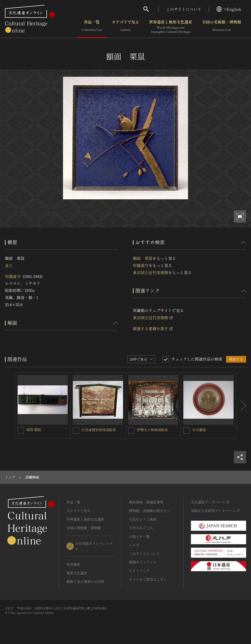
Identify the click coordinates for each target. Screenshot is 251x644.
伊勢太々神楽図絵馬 (152, 430)
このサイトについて (184, 9)
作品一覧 (92, 27)
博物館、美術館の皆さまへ (150, 511)
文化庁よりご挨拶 (143, 519)
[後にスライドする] (241, 406)
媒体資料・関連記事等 (146, 502)
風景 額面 (34, 429)
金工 (9, 265)
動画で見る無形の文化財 (85, 581)
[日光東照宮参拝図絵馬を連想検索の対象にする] (76, 430)
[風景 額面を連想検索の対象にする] (21, 430)
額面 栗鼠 (143, 258)
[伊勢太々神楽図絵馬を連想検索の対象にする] (131, 430)
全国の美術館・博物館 (222, 27)
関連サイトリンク (143, 562)
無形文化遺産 (77, 573)
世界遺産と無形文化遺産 (171, 27)
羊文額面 (199, 430)
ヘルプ (134, 545)
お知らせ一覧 (139, 536)
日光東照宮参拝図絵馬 (99, 430)
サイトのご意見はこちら (148, 579)
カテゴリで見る (125, 27)
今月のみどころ (141, 528)
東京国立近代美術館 (151, 272)
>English (229, 9)
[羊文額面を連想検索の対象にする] (187, 430)
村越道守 (13, 276)
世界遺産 (73, 564)
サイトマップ (139, 571)
